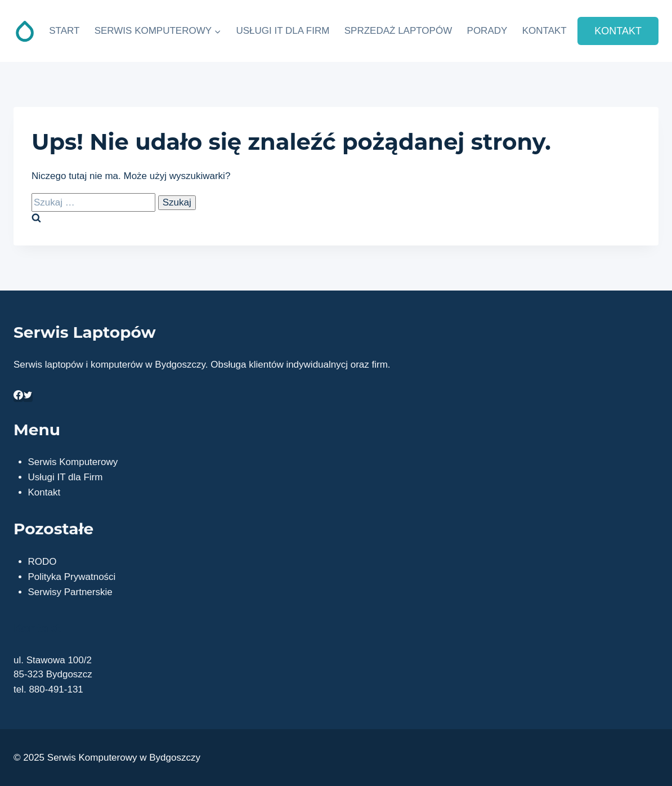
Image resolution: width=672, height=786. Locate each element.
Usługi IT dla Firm (66, 477)
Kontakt (44, 492)
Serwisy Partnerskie (70, 592)
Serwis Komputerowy (73, 462)
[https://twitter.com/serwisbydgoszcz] (28, 397)
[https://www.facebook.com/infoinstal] (18, 397)
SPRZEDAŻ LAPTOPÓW (398, 31)
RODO (42, 562)
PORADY (487, 31)
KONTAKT (545, 31)
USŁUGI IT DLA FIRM (283, 31)
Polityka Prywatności (72, 577)
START (64, 31)
